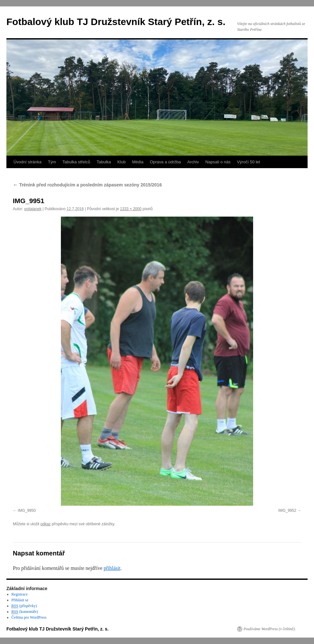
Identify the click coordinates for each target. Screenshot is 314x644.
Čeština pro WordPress (29, 617)
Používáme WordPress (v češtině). (270, 629)
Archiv (193, 162)
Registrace (20, 594)
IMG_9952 (287, 511)
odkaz (45, 524)
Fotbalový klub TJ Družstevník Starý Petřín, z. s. (116, 22)
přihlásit (112, 568)
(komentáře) (25, 612)
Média (138, 162)
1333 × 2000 (131, 209)
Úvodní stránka (27, 162)
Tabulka (104, 162)
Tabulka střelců (76, 162)
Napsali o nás (218, 162)
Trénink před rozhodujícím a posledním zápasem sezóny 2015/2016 (87, 185)
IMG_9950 (27, 511)
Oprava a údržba (165, 162)
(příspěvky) (24, 606)
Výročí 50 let (248, 162)
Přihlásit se (20, 600)
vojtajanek (33, 209)
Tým (52, 162)
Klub (121, 162)
